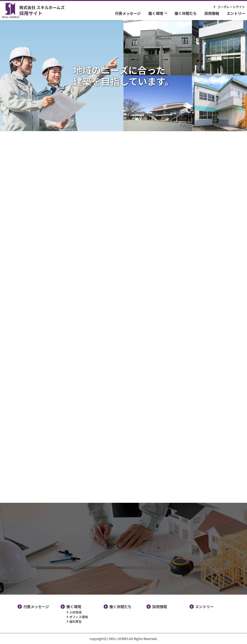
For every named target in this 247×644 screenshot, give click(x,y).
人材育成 (75, 612)
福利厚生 (75, 621)
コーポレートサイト (231, 7)
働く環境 (74, 607)
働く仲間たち (186, 13)
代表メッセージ (128, 13)
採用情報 (212, 13)
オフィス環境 (79, 617)
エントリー (236, 13)
